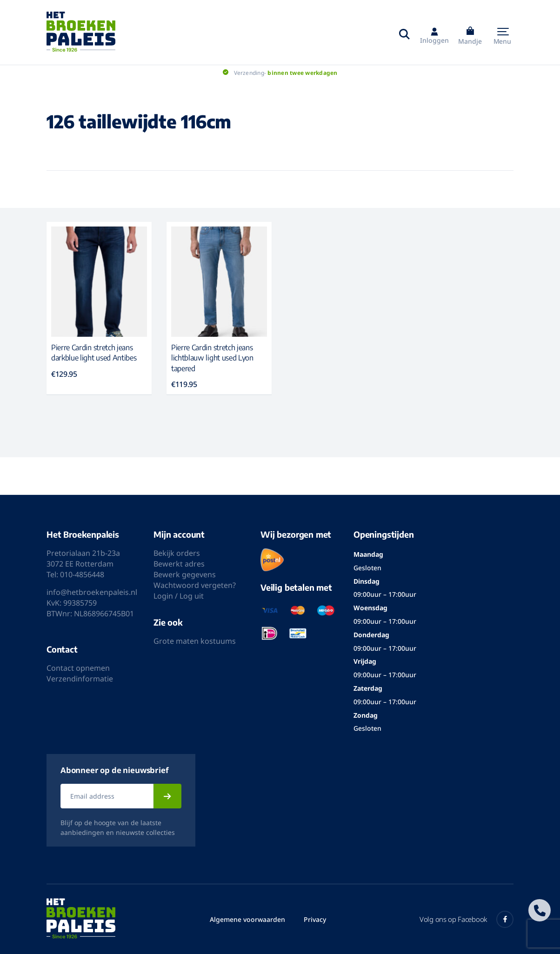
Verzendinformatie (80, 679)
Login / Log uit (179, 596)
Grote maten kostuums (195, 641)
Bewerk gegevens (185, 574)
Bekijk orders (177, 553)
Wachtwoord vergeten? (195, 585)
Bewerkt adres (179, 564)
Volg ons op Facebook (467, 919)
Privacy (315, 919)
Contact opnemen (78, 668)
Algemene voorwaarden (247, 919)
